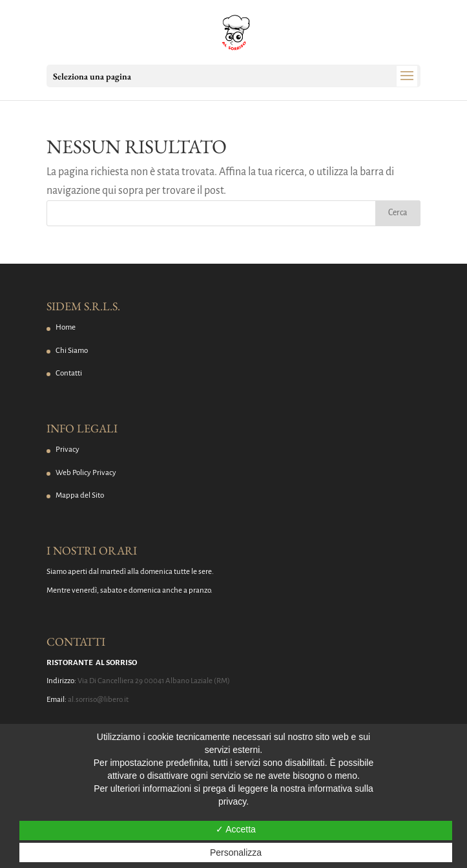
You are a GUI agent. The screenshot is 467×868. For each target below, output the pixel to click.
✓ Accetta (236, 829)
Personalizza (236, 852)
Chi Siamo (72, 351)
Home (66, 327)
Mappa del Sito (80, 495)
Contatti (69, 373)
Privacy (67, 450)
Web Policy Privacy (86, 473)
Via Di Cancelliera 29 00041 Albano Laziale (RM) (154, 681)
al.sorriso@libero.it (98, 700)
